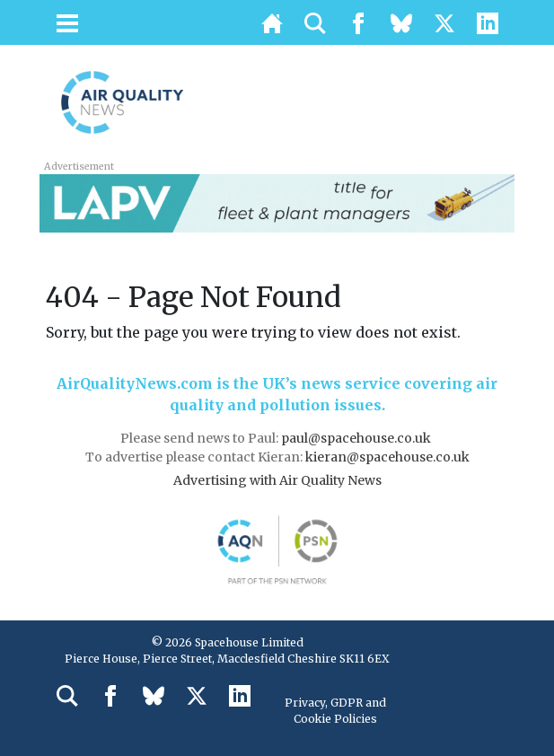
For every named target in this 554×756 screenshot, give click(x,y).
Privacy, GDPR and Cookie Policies (335, 711)
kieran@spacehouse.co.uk (387, 457)
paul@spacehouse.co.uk (357, 438)
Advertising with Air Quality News (277, 480)
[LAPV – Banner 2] (277, 202)
